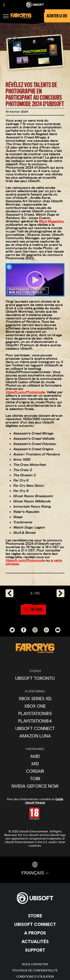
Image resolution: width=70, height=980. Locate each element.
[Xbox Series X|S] (35, 698)
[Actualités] (35, 941)
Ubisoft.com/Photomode (25, 392)
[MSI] (35, 764)
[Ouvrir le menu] (6, 17)
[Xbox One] (35, 706)
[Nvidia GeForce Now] (35, 786)
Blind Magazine (51, 221)
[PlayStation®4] (35, 721)
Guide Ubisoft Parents (44, 801)
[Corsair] (35, 771)
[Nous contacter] (35, 964)
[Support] (35, 950)
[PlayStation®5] (35, 713)
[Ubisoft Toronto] (35, 678)
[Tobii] (35, 779)
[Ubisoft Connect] (35, 924)
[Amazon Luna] (35, 736)
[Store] (35, 916)
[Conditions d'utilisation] (35, 976)
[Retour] (33, 610)
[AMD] (35, 756)
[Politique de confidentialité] (35, 970)
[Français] (35, 869)
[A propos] (35, 933)
